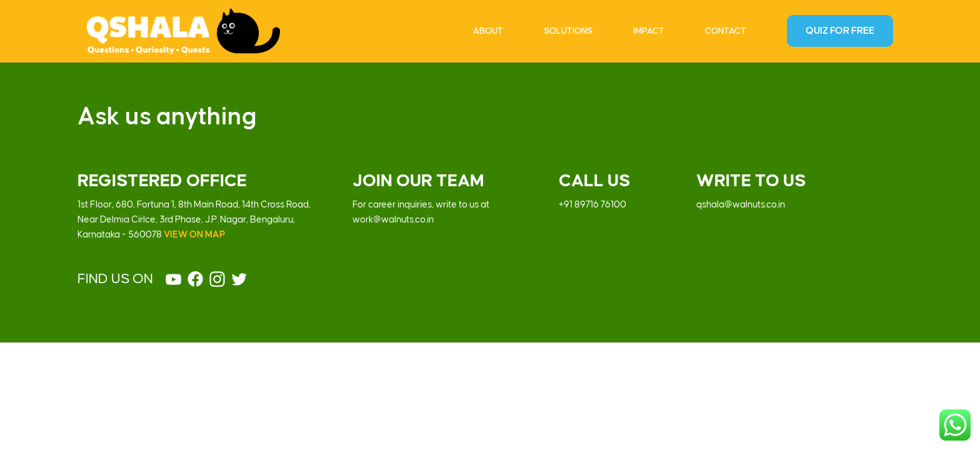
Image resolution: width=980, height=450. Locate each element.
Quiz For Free (840, 31)
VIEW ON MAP (194, 235)
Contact (726, 31)
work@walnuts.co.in (393, 220)
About (488, 31)
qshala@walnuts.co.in (741, 205)
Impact (649, 31)
